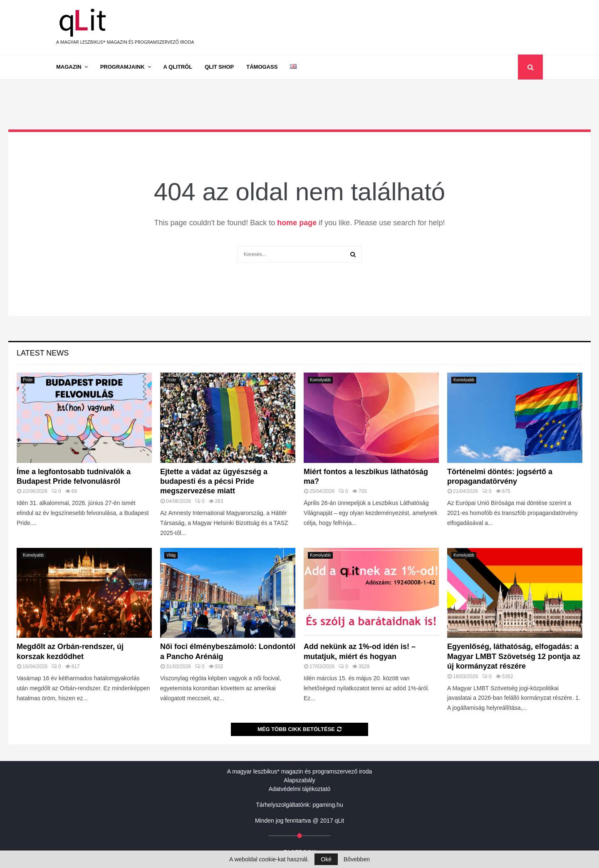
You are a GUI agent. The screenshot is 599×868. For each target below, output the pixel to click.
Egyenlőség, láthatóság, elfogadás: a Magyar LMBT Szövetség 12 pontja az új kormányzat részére (514, 656)
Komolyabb (320, 380)
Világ (171, 555)
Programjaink (123, 67)
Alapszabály (299, 780)
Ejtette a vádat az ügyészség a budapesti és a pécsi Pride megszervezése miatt (214, 481)
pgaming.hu (328, 805)
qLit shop (219, 67)
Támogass (262, 67)
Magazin (69, 67)
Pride (28, 380)
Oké (326, 859)
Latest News (43, 353)
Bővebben (357, 859)
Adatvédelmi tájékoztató (300, 789)
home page (297, 223)
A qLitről (178, 67)
